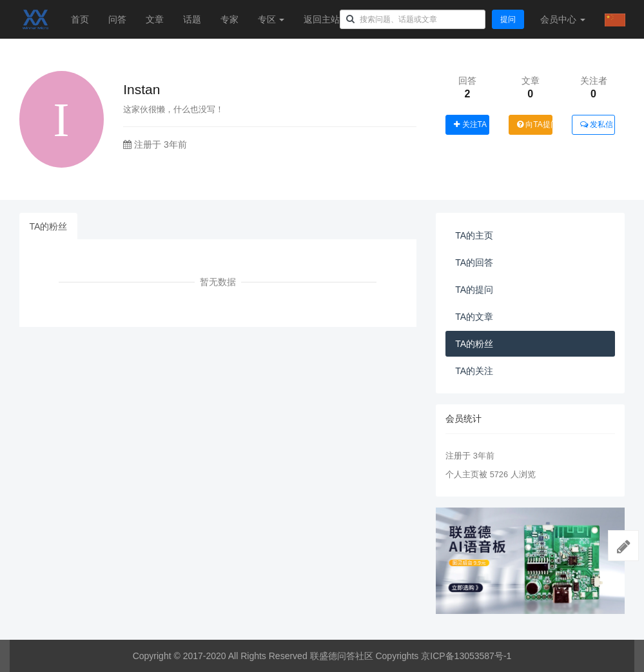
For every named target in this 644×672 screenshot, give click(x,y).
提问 (508, 19)
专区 (271, 19)
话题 (192, 19)
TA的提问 (474, 290)
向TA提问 (535, 124)
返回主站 (322, 19)
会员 (563, 19)
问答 (117, 19)
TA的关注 (474, 371)
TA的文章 (474, 317)
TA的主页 (474, 235)
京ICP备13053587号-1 (466, 656)
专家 (229, 19)
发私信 (597, 124)
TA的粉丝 (49, 226)
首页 (80, 19)
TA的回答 (474, 262)
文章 (155, 19)
